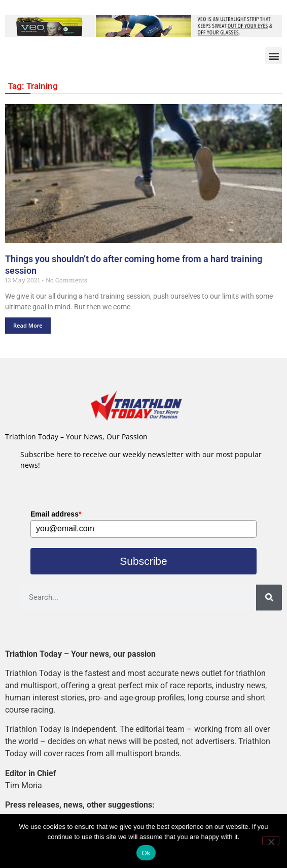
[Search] (269, 598)
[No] (271, 841)
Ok (146, 853)
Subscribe (143, 561)
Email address (56, 514)
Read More (28, 325)
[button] (274, 56)
